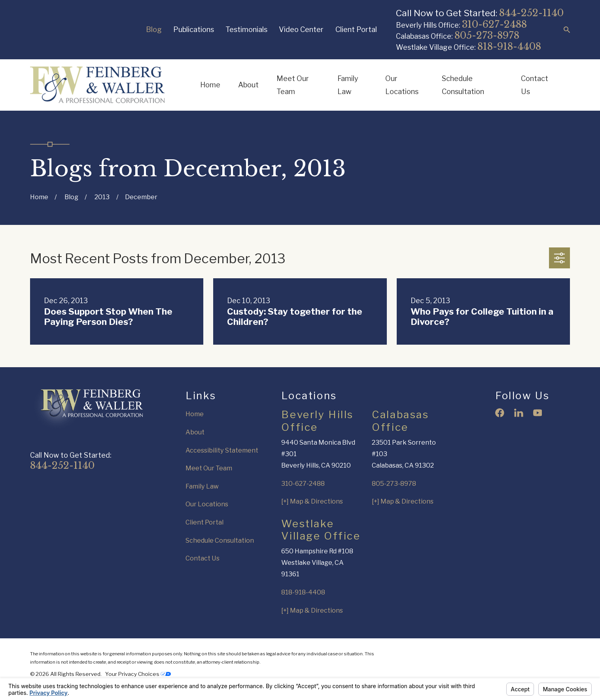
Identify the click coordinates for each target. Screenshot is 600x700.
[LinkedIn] (519, 413)
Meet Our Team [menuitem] (293, 85)
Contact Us (203, 558)
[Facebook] (500, 413)
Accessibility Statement (222, 450)
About (195, 432)
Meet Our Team (209, 468)
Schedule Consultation (220, 540)
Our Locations (207, 504)
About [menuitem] (248, 85)
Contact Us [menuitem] (535, 85)
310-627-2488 (494, 24)
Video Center (301, 29)
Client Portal (356, 29)
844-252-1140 (531, 13)
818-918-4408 (509, 46)
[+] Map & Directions (312, 501)
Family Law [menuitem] (348, 85)
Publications (194, 29)
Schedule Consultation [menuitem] (463, 85)
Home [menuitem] (210, 85)
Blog (154, 29)
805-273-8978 (487, 35)
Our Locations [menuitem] (402, 85)
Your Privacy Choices (138, 674)
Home (195, 414)
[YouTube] (538, 413)
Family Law (202, 486)
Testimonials (246, 29)
